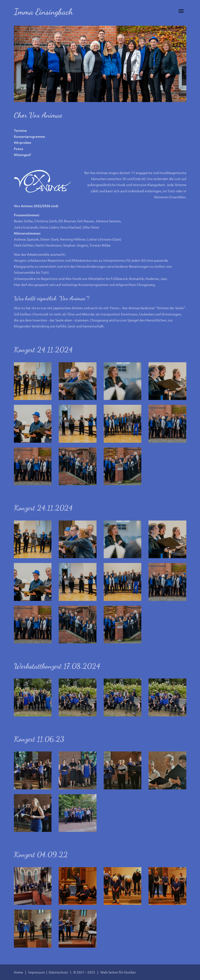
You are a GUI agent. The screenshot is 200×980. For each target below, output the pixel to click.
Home (18, 972)
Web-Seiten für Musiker (118, 972)
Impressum (37, 972)
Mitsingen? (22, 155)
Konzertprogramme (29, 136)
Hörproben (23, 142)
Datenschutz (59, 972)
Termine (20, 130)
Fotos (19, 149)
